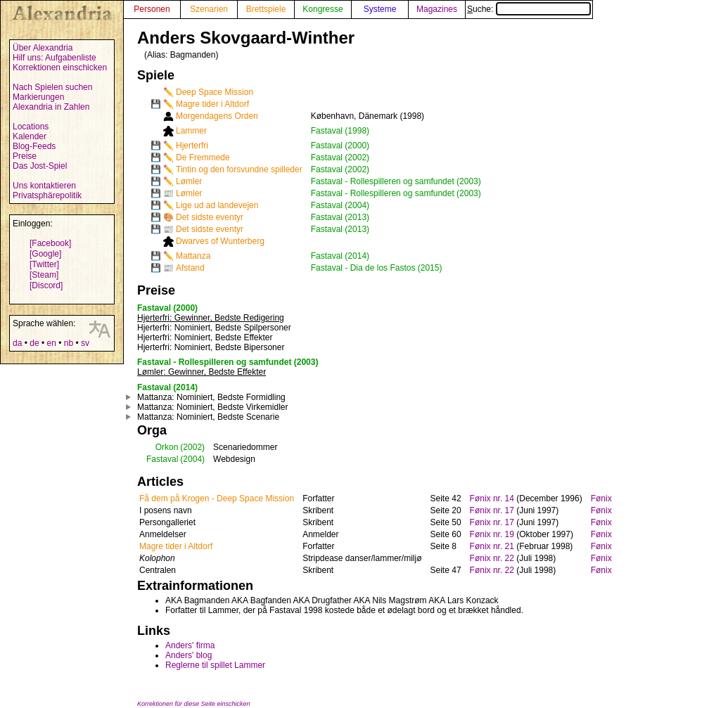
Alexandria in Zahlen (51, 107)
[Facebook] (50, 243)
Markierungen (38, 97)
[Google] (45, 254)
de (34, 343)
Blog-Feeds (34, 146)
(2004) (192, 459)
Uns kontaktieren (44, 186)
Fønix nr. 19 (492, 534)
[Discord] (46, 285)
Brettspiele (266, 9)
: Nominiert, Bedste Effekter (205, 337)
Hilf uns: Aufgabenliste (55, 58)
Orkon (167, 447)
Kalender (30, 136)
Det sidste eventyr (210, 217)
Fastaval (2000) (340, 146)
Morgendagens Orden (217, 116)
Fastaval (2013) (340, 217)
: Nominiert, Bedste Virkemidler (213, 407)
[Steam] (44, 275)
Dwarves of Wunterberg (220, 241)
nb (69, 343)
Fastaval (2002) (340, 157)
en (51, 343)
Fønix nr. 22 (492, 558)
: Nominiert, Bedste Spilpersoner (214, 328)
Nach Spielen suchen (52, 87)
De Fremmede (203, 157)
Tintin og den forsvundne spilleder (239, 169)
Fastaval (162, 459)
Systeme (380, 9)
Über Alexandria (43, 48)
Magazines (437, 9)
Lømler (189, 181)
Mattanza (193, 256)
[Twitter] (44, 264)
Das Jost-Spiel (40, 166)
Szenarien (209, 9)
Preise (25, 156)
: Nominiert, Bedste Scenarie (208, 417)
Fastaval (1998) (340, 131)
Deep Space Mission (215, 92)
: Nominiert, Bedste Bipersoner (211, 347)
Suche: (529, 9)
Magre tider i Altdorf (212, 104)
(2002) (192, 447)
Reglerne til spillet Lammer (215, 665)
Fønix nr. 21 (492, 546)
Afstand (190, 268)
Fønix (601, 498)
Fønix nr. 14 (492, 498)
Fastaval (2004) (340, 205)
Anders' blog (189, 655)
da (17, 343)
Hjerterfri (192, 146)
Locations (31, 127)
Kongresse (323, 9)
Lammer (191, 131)
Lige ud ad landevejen (217, 205)
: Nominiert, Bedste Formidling (211, 397)
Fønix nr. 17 (492, 510)
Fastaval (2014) (340, 256)
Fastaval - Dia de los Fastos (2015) (377, 268)
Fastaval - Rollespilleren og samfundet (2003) (396, 181)
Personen (152, 9)
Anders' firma (190, 645)
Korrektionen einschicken (60, 67)
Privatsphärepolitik (47, 195)
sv (85, 343)
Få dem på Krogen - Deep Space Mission (217, 498)
